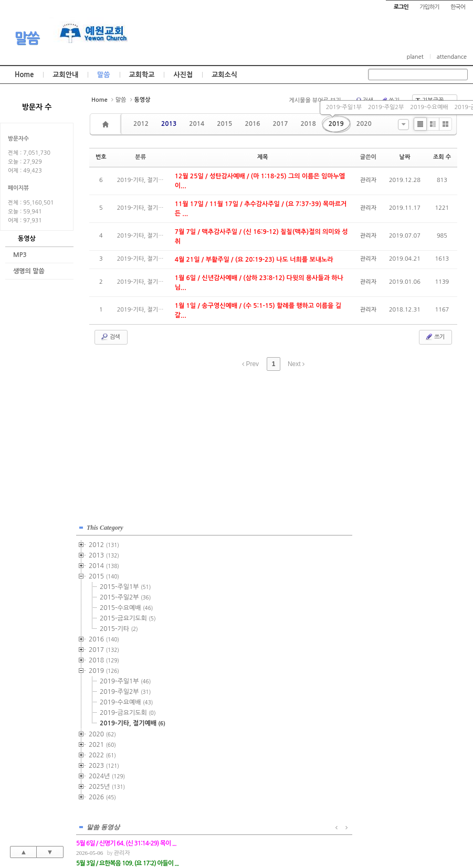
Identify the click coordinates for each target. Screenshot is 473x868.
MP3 (20, 255)
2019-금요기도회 (128, 709)
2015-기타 (119, 625)
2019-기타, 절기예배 (133, 720)
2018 (308, 124)
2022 (102, 752)
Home (24, 75)
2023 (104, 762)
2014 (197, 124)
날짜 (405, 157)
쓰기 (434, 337)
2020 (364, 124)
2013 (169, 124)
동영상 (27, 239)
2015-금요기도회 (128, 615)
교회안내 (65, 75)
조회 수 (442, 157)
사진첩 (183, 75)
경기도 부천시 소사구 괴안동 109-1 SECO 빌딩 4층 (254, 837)
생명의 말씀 (29, 271)
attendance (452, 57)
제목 (263, 157)
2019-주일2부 (386, 107)
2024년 (107, 773)
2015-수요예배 (126, 604)
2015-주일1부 (125, 583)
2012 (141, 124)
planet (415, 57)
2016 (252, 124)
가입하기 (429, 7)
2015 (224, 124)
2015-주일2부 (125, 594)
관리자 (368, 180)
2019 (336, 124)
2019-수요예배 (429, 107)
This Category (105, 524)
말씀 (27, 38)
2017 (280, 124)
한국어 (458, 7)
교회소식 (224, 75)
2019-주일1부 (344, 107)
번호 (101, 157)
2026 (102, 794)
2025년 (107, 783)
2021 (102, 741)
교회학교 (142, 75)
